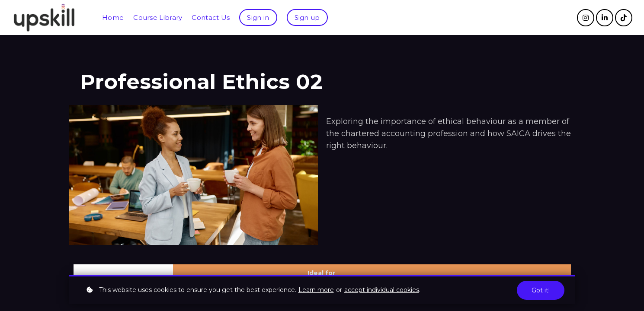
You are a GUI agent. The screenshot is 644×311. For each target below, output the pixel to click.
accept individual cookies (382, 290)
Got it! (541, 290)
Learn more (316, 290)
